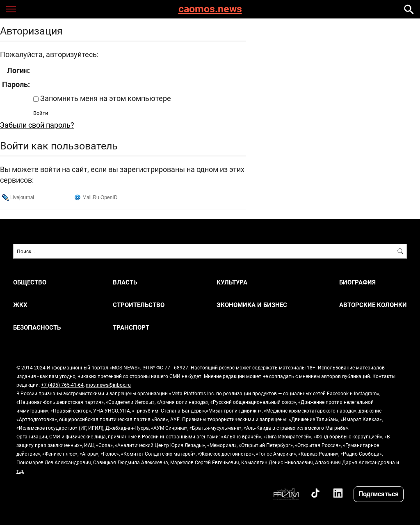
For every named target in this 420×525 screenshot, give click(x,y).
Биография (357, 282)
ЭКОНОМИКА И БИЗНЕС (252, 305)
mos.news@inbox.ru (108, 385)
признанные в (124, 436)
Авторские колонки (373, 305)
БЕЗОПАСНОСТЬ (37, 327)
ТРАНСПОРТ (131, 327)
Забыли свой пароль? (37, 125)
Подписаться (379, 494)
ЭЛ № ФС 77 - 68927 (165, 367)
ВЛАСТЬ (125, 282)
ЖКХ (20, 305)
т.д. (20, 471)
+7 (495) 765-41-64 (62, 385)
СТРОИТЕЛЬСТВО (139, 305)
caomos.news (210, 9)
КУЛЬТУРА (232, 282)
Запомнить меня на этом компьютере (105, 98)
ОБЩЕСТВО (30, 282)
